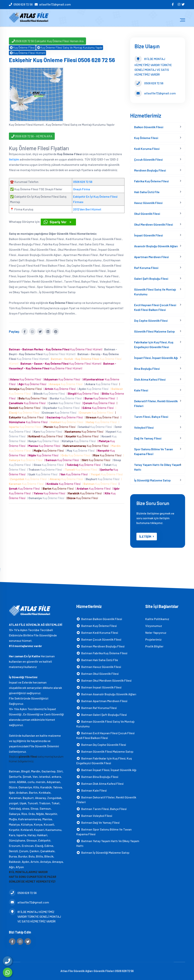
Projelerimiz (153, 639)
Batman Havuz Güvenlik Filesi (99, 667)
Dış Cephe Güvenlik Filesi (151, 320)
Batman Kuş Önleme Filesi (97, 626)
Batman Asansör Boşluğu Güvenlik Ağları (106, 694)
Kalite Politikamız (157, 619)
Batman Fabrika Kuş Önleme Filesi (102, 653)
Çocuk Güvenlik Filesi (148, 159)
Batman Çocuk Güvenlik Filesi (99, 639)
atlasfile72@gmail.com (55, 4)
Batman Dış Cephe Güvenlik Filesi (101, 745)
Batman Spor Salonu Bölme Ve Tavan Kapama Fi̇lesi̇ (104, 832)
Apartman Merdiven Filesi (151, 257)
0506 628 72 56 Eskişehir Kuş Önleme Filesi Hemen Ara (47, 41)
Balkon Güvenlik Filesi (149, 127)
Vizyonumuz (154, 626)
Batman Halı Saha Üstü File (97, 660)
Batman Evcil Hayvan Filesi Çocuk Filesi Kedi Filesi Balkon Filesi (105, 735)
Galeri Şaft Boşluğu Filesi (151, 279)
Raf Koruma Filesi (146, 268)
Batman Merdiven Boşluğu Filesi (100, 646)
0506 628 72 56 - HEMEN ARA (32, 136)
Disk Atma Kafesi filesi (150, 379)
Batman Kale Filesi (92, 790)
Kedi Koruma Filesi (147, 149)
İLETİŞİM (147, 536)
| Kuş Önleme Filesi (26, 379)
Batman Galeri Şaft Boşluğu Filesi (102, 715)
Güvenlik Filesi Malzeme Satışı (154, 331)
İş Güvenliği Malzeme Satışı (152, 480)
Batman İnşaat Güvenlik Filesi (99, 687)
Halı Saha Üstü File (147, 192)
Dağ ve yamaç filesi (148, 438)
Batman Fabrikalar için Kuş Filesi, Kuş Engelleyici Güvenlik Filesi (104, 761)
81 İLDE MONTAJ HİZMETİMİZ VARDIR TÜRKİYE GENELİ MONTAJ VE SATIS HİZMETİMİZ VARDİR (35, 916)
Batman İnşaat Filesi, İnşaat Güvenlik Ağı (106, 770)
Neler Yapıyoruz (156, 633)
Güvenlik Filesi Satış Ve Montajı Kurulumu (155, 292)
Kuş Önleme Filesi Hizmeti (27, 53)
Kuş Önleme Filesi (22, 47)
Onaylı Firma (82, 189)
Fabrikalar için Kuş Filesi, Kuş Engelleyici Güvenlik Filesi (154, 345)
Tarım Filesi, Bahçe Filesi (151, 417)
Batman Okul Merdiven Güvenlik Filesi (104, 680)
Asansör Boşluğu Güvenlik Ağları (156, 246)
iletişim (14, 159)
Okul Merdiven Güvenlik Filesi (154, 224)
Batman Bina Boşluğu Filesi (97, 777)
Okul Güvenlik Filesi (147, 214)
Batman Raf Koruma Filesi (97, 708)
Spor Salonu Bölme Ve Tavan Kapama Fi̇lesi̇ (154, 451)
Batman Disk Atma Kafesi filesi (100, 784)
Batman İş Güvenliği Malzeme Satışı (103, 852)
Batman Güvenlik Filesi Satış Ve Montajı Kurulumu (105, 724)
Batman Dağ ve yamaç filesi (98, 822)
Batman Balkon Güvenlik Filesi (99, 619)
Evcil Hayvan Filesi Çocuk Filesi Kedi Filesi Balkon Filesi (155, 307)
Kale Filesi (141, 390)
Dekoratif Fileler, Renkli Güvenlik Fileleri (156, 403)
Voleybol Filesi (144, 427)
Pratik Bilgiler (154, 646)
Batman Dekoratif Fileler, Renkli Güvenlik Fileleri (106, 800)
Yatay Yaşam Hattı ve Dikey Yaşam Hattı (158, 467)
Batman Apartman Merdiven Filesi (102, 701)
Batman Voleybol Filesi (94, 816)
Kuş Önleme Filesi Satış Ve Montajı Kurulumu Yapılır (70, 47)
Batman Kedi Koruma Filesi (97, 633)
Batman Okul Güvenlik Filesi (97, 674)
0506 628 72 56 (23, 4)
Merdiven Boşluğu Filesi (150, 170)
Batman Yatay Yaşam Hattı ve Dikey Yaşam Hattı (108, 843)
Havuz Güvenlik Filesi (148, 203)
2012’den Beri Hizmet (87, 209)
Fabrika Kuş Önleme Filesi (151, 181)
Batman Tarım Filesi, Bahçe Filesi (101, 809)
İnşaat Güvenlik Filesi (149, 235)
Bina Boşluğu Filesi (147, 369)
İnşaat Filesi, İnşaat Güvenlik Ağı (156, 358)
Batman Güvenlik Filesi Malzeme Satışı (105, 751)
